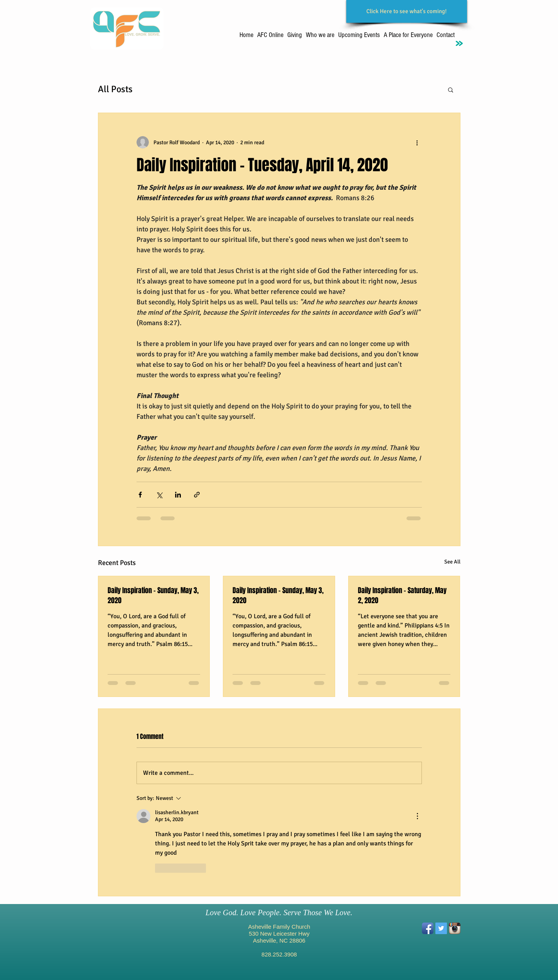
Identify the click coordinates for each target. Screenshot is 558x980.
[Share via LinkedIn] (178, 495)
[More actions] (417, 142)
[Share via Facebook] (140, 495)
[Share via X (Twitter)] (159, 495)
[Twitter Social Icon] (441, 928)
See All (452, 562)
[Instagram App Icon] (455, 928)
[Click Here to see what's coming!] (407, 11)
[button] (451, 89)
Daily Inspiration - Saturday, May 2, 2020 (402, 595)
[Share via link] (197, 495)
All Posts (115, 89)
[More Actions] (417, 816)
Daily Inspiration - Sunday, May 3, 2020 (153, 595)
